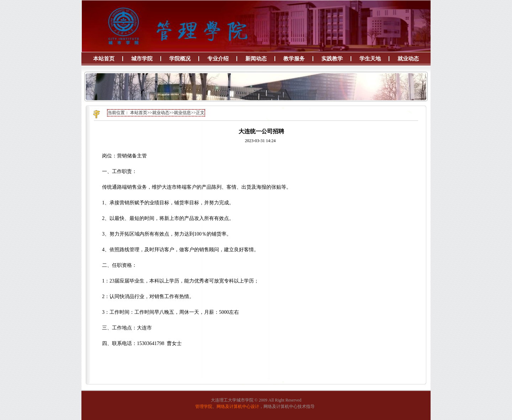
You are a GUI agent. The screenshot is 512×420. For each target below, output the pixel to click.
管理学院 (204, 406)
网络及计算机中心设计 (238, 406)
